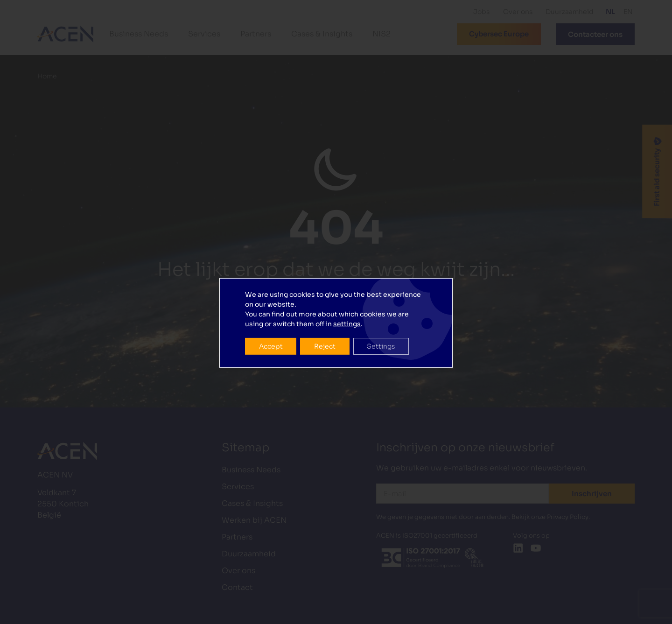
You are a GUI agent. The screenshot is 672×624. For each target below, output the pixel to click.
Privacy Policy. (568, 517)
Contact (237, 587)
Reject (325, 328)
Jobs (481, 12)
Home (47, 76)
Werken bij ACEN (254, 520)
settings (347, 306)
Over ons (518, 12)
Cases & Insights (322, 34)
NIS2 (381, 34)
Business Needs (139, 34)
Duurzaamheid (570, 12)
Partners (256, 34)
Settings (382, 328)
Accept (271, 328)
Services (204, 34)
